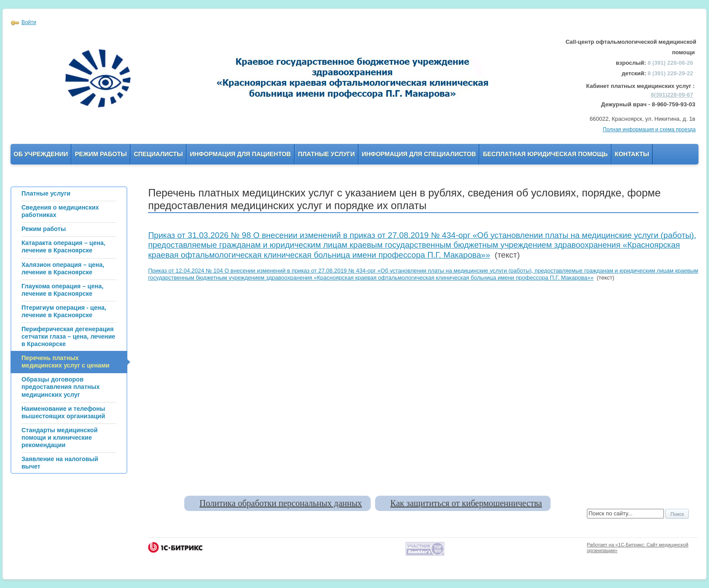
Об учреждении (41, 154)
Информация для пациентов (240, 154)
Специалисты (158, 154)
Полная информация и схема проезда (649, 129)
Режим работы (101, 154)
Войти (29, 22)
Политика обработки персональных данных (281, 503)
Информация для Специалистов (419, 154)
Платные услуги (326, 154)
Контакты (632, 154)
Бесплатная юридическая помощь (545, 154)
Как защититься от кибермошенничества (466, 503)
